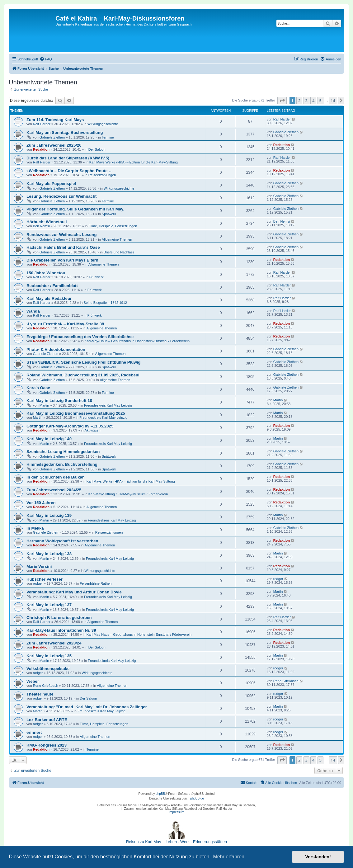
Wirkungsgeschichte (103, 124)
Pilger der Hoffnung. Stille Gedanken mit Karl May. (75, 209)
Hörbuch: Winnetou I (47, 222)
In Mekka (35, 528)
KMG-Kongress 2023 (47, 745)
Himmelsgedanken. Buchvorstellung (62, 464)
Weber (33, 681)
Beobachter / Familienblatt (52, 286)
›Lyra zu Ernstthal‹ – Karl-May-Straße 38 (65, 324)
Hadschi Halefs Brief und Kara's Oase (63, 247)
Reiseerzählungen (102, 175)
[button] (282, 101)
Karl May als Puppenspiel (51, 184)
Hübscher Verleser (45, 579)
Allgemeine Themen (117, 239)
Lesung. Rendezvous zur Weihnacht (61, 196)
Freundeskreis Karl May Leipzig (108, 405)
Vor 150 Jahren (41, 503)
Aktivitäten (93, 430)
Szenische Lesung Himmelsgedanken (63, 452)
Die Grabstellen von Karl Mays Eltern (62, 260)
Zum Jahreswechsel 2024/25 (54, 490)
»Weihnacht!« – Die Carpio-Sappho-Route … (70, 171)
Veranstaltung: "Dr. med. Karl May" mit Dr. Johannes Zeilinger (87, 707)
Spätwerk (109, 214)
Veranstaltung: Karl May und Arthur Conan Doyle (74, 592)
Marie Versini (39, 566)
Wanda (33, 311)
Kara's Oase (38, 388)
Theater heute (40, 694)
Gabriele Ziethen (52, 137)
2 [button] (299, 101)
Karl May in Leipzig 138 (49, 554)
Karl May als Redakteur (49, 298)
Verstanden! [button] (318, 857)
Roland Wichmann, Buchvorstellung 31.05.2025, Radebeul (83, 375)
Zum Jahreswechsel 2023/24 (54, 643)
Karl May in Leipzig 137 (49, 605)
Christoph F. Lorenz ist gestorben (59, 618)
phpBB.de (197, 798)
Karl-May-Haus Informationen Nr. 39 (61, 630)
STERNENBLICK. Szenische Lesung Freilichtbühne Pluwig (83, 362)
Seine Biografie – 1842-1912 (105, 303)
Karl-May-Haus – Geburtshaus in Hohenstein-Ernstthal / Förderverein (137, 341)
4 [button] (313, 101)
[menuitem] (46, 59)
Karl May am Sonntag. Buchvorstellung (65, 132)
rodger (38, 583)
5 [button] (320, 101)
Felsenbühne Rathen (96, 583)
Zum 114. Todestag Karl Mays (55, 120)
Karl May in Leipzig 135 (49, 656)
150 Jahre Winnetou (46, 273)
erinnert (34, 732)
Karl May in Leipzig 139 (49, 515)
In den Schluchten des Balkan (56, 477)
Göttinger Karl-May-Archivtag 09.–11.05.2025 (70, 426)
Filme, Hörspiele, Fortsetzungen (113, 226)
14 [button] (333, 101)
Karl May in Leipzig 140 (49, 439)
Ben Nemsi (41, 226)
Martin (44, 405)
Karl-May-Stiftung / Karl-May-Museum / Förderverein (128, 494)
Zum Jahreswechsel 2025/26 (54, 145)
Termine (108, 137)
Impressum (176, 812)
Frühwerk (96, 277)
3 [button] (306, 101)
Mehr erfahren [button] (229, 857)
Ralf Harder (42, 124)
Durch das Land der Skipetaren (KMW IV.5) (68, 158)
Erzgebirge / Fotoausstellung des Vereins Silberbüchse (80, 337)
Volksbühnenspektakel (49, 669)
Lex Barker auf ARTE (47, 720)
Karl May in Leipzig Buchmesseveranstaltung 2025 (76, 413)
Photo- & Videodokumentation (56, 349)
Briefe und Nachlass (119, 252)
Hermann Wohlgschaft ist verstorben (62, 541)
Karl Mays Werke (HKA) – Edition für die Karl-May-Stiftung (134, 162)
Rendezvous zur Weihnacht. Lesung (61, 235)
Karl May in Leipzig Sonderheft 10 (59, 401)
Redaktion (41, 149)
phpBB (160, 794)
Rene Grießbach (46, 686)
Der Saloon (97, 149)
